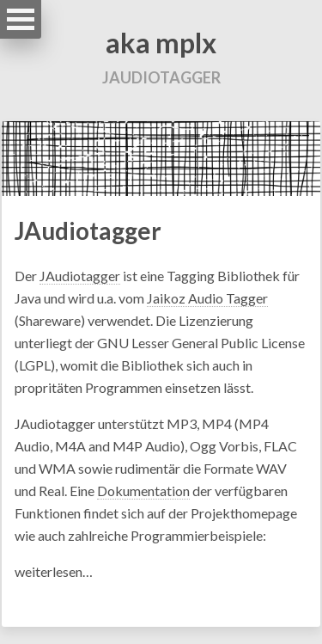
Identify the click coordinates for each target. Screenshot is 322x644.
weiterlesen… (54, 571)
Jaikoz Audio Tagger (207, 298)
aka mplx (161, 43)
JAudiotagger (88, 230)
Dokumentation (143, 491)
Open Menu (21, 19)
